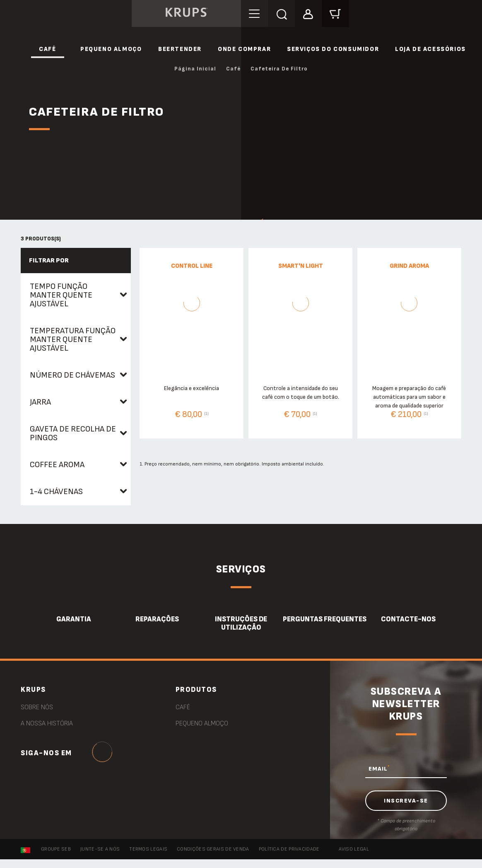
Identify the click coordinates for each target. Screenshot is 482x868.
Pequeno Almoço (111, 49)
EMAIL (379, 769)
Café (47, 49)
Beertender (180, 49)
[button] (308, 13)
